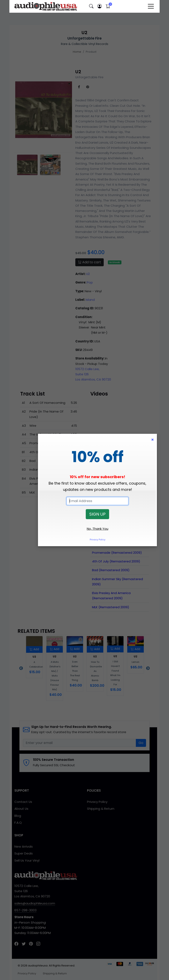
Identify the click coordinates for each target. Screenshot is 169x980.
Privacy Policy (98, 540)
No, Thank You (98, 529)
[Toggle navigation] (151, 6)
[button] (91, 6)
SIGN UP (97, 514)
